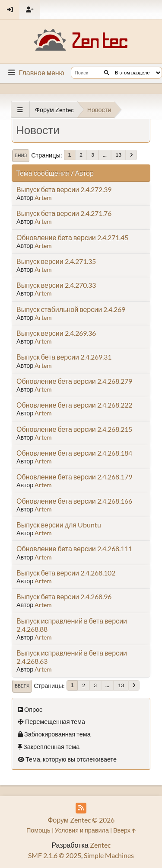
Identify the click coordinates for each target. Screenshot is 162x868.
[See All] (20, 110)
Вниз (21, 155)
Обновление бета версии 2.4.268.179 (74, 477)
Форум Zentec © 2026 (81, 820)
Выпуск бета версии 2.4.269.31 (64, 357)
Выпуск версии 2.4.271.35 (56, 261)
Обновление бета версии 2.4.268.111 (74, 548)
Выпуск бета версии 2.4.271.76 (64, 213)
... (105, 155)
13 (118, 155)
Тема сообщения (43, 173)
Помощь (38, 830)
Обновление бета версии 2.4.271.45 (72, 237)
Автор (84, 173)
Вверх (22, 686)
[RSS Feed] (81, 808)
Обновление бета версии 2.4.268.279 (74, 381)
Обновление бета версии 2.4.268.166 (74, 501)
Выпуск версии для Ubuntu (59, 525)
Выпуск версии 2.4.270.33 (56, 285)
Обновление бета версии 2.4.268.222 (74, 405)
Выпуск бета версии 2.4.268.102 (66, 573)
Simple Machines (109, 855)
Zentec (100, 845)
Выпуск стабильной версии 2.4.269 (71, 309)
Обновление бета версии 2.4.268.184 (74, 453)
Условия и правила (82, 830)
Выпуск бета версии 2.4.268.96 (64, 596)
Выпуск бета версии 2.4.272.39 (64, 189)
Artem (43, 198)
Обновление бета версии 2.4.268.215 (74, 429)
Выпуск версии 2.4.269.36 (56, 333)
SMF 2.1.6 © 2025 (55, 855)
